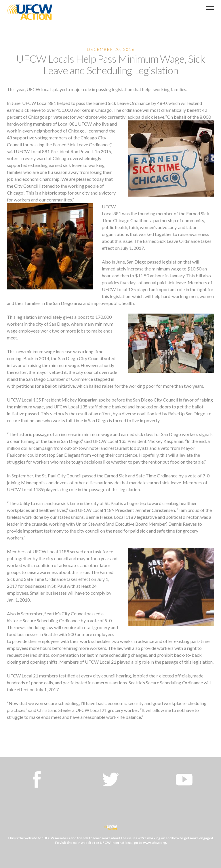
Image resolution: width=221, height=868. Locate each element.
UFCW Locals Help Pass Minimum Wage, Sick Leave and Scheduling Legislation (110, 64)
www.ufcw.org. (155, 843)
